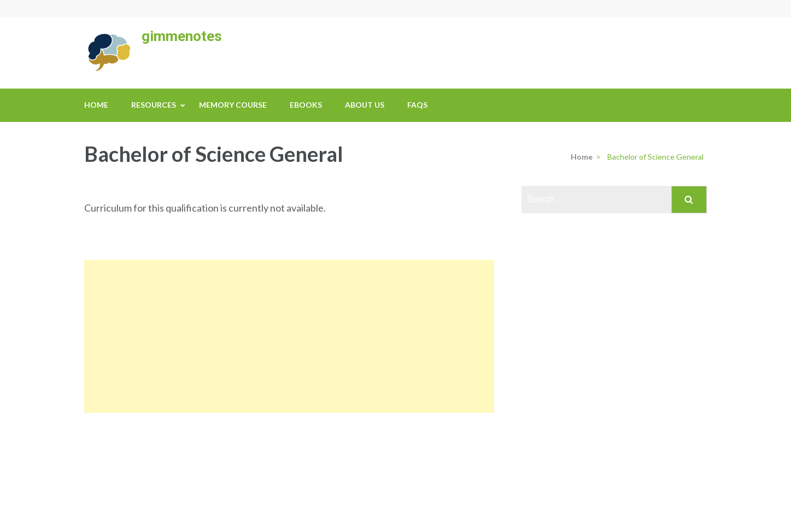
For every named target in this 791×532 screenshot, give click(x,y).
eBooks (306, 105)
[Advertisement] (289, 336)
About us (365, 105)
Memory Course (233, 105)
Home (96, 105)
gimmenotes (182, 36)
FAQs (417, 105)
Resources (154, 105)
